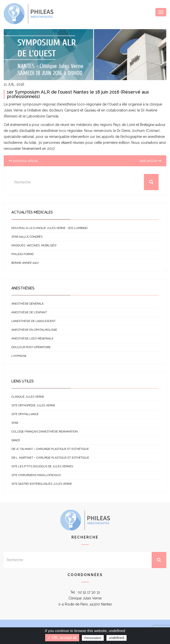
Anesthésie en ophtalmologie (34, 330)
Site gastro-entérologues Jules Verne (42, 484)
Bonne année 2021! (25, 263)
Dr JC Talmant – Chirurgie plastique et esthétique (50, 449)
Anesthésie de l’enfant (29, 312)
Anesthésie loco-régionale (32, 339)
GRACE (16, 440)
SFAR (15, 423)
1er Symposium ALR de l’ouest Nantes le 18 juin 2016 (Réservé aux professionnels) (78, 94)
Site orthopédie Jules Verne (33, 405)
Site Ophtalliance (25, 414)
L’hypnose (19, 356)
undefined (117, 638)
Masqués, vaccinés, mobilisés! (34, 245)
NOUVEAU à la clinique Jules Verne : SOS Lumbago (50, 228)
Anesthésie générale (28, 304)
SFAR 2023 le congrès (27, 237)
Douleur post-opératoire (31, 347)
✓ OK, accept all (62, 638)
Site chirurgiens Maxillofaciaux (36, 475)
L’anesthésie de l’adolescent (34, 321)
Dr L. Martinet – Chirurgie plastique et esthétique (50, 458)
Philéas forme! (23, 254)
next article (150, 161)
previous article (23, 161)
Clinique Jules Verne (28, 397)
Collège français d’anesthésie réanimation (45, 432)
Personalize (93, 638)
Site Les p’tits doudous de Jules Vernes (42, 466)
